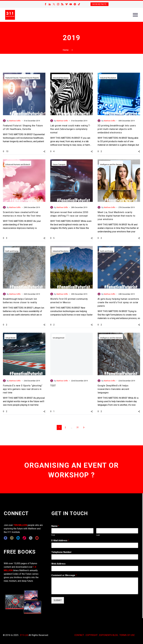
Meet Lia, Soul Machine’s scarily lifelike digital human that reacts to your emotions (116, 216)
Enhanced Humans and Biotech (18, 165)
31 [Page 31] (78, 427)
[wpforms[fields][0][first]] (72, 531)
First (53, 535)
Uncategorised (59, 338)
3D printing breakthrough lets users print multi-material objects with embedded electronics (117, 129)
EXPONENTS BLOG (109, 635)
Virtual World (10, 338)
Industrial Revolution (61, 78)
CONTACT (79, 635)
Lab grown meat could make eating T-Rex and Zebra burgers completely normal (70, 129)
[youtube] (37, 538)
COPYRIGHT (92, 635)
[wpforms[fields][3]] (95, 569)
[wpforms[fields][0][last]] (117, 531)
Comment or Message (64, 575)
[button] (44, 151)
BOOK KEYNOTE (99, 4)
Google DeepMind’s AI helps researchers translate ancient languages (113, 389)
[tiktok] (24, 538)
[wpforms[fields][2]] (95, 586)
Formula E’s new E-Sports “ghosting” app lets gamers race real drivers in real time (23, 389)
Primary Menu (135, 15)
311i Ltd (24, 635)
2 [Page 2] (65, 427)
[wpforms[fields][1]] (95, 545)
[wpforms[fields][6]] (95, 557)
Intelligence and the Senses (111, 165)
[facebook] (6, 538)
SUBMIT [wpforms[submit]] (58, 600)
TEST (53, 386)
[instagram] (12, 538)
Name (55, 526)
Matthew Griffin (15, 121)
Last (98, 535)
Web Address (58, 564)
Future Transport (59, 165)
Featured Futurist (12, 78)
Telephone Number (62, 552)
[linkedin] (18, 538)
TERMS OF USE (127, 635)
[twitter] (31, 538)
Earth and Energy (12, 251)
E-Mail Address (60, 540)
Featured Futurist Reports (29, 78)
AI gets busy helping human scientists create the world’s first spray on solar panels (118, 302)
